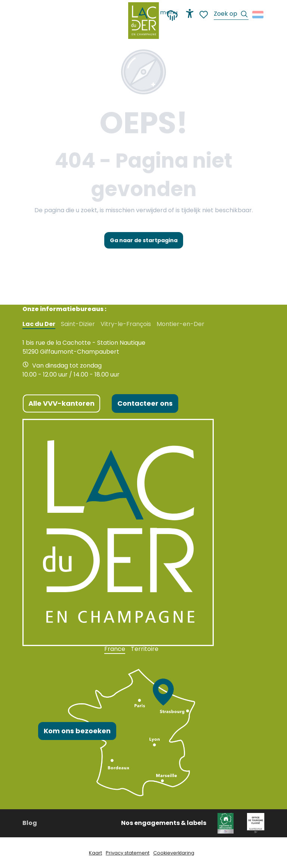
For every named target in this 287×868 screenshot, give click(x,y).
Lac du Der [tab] (39, 324)
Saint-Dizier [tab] (78, 324)
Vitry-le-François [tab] (126, 324)
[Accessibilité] (190, 13)
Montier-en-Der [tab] (180, 324)
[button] (231, 15)
